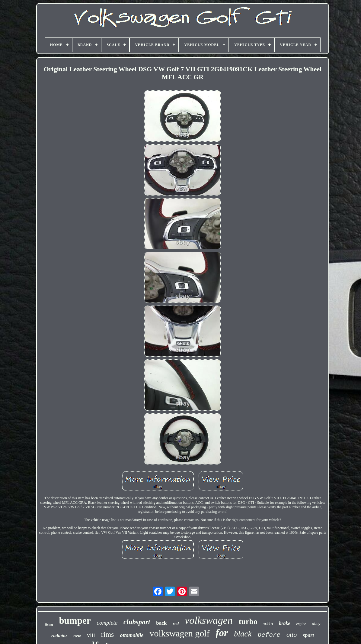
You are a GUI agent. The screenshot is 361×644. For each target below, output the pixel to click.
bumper (75, 621)
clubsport (137, 622)
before (269, 635)
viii (91, 635)
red (176, 623)
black (243, 634)
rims (108, 634)
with (268, 624)
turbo (248, 621)
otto (292, 634)
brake (284, 623)
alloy (316, 624)
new (77, 636)
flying (49, 624)
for (222, 633)
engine (301, 624)
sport (308, 635)
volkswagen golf (179, 633)
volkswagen (209, 620)
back (161, 623)
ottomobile (132, 635)
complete (107, 623)
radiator (59, 636)
